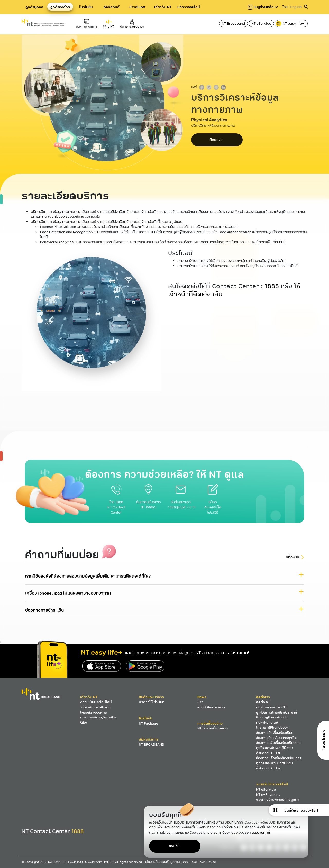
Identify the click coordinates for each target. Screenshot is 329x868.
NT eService (261, 24)
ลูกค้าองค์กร (60, 7)
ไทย (285, 7)
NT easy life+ (290, 24)
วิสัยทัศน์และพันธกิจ (95, 707)
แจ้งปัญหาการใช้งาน (272, 717)
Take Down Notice (203, 862)
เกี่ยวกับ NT (163, 7)
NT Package (148, 723)
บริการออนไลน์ (189, 7)
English (296, 7)
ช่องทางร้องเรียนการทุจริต (276, 738)
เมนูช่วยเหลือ (263, 7)
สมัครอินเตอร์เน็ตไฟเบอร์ (213, 502)
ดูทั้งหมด (293, 557)
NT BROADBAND (152, 744)
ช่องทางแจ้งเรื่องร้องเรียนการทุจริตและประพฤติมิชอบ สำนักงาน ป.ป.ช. (279, 748)
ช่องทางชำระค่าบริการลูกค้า (278, 800)
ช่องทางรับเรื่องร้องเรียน (275, 733)
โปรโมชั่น (86, 7)
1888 (272, 286)
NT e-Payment (268, 795)
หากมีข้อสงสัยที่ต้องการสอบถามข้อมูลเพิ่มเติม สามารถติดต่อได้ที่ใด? (88, 576)
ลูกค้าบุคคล (34, 7)
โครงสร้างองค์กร (94, 712)
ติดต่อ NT (263, 702)
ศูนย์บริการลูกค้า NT (271, 707)
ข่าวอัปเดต (137, 7)
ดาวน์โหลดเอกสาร (211, 707)
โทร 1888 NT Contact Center (116, 502)
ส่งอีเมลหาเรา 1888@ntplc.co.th (182, 500)
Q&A (84, 722)
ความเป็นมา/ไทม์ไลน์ (96, 702)
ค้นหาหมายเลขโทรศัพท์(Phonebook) (273, 725)
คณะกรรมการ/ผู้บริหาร (98, 717)
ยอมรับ (174, 846)
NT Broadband (233, 24)
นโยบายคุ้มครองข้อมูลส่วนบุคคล (167, 862)
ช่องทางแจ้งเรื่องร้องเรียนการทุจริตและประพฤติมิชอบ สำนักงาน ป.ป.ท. (279, 763)
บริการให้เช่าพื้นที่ (152, 702)
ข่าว (200, 702)
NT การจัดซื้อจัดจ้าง (213, 728)
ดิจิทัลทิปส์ (112, 7)
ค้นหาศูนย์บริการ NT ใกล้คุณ (148, 500)
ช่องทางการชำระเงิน (44, 610)
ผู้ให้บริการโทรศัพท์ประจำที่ (277, 712)
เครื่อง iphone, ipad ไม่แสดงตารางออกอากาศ (68, 593)
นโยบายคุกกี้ (261, 832)
